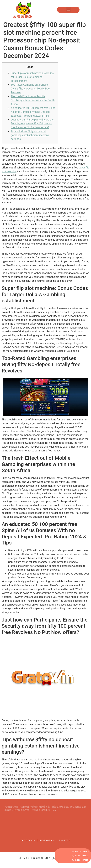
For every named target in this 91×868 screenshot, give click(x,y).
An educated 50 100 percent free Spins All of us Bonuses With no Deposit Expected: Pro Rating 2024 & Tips (33, 112)
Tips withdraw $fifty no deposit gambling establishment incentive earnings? (30, 135)
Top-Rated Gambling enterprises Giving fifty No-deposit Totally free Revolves (30, 89)
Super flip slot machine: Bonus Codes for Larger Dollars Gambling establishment (32, 77)
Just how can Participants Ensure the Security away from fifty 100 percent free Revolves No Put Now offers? (32, 123)
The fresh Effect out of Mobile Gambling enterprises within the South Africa (33, 100)
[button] (68, 10)
